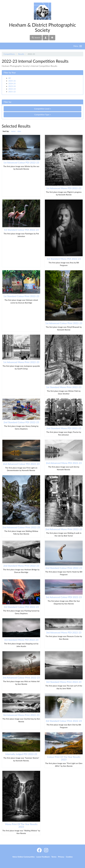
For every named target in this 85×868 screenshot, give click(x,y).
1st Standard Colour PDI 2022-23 (21, 230)
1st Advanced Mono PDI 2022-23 (64, 188)
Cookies (69, 857)
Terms (54, 857)
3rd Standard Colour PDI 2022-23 (21, 607)
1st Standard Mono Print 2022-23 (64, 387)
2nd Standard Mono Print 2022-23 (21, 566)
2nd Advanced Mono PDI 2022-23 (64, 463)
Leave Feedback (43, 857)
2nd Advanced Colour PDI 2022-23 (21, 464)
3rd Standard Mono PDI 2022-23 (21, 640)
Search (36, 38)
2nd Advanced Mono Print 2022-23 (64, 529)
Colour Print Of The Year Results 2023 (64, 758)
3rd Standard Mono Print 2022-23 (64, 682)
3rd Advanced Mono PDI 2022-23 (64, 632)
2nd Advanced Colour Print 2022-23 (21, 527)
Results (21, 54)
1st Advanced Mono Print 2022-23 (21, 362)
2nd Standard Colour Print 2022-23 (64, 568)
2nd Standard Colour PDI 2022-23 (21, 422)
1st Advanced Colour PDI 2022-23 (21, 162)
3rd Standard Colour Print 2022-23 (64, 721)
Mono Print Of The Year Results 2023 (21, 825)
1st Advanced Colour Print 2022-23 (64, 323)
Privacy (61, 857)
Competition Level (42, 109)
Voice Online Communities (24, 857)
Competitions (9, 54)
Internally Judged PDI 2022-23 (21, 754)
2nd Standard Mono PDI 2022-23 (64, 428)
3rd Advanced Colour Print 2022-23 (21, 677)
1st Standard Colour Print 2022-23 (21, 296)
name (13, 131)
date (19, 131)
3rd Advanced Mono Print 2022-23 (21, 715)
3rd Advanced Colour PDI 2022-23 (64, 597)
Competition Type (42, 115)
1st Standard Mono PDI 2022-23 (64, 259)
